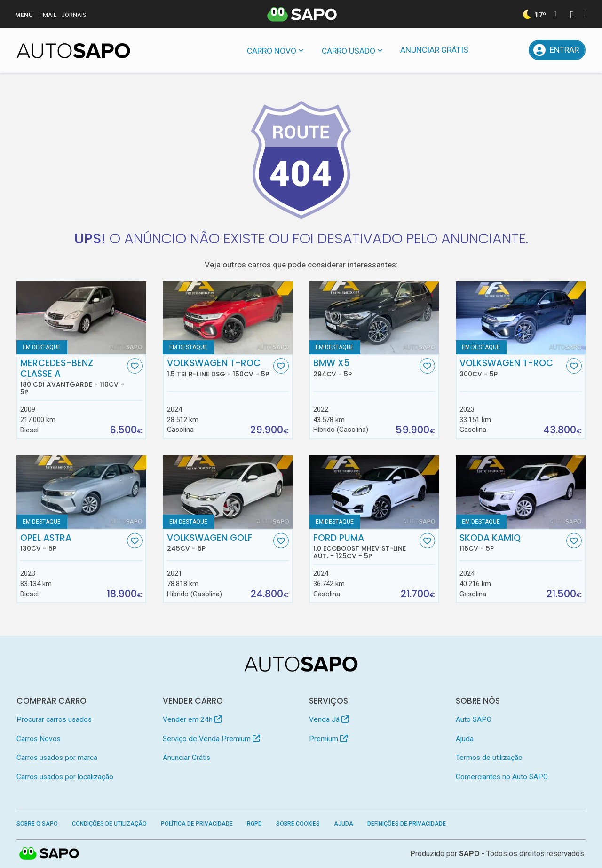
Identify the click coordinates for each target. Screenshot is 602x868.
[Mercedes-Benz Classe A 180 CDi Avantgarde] (82, 318)
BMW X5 (365, 368)
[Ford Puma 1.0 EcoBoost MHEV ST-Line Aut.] (374, 492)
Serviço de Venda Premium (211, 739)
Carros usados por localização (65, 777)
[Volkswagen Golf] (228, 492)
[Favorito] (135, 366)
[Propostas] (514, 50)
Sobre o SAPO (37, 824)
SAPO (469, 854)
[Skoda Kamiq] (521, 492)
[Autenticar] (572, 16)
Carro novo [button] (272, 51)
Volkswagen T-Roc (219, 368)
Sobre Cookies (298, 824)
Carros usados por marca (57, 758)
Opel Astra (72, 543)
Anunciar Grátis (434, 50)
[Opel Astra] (82, 492)
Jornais (74, 15)
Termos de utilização (489, 758)
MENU (24, 15)
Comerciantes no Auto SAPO (502, 777)
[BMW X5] (374, 318)
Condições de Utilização (109, 824)
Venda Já (329, 719)
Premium (328, 739)
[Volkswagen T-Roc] (521, 318)
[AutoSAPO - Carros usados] (73, 51)
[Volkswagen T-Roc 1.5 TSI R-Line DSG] (228, 318)
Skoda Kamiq (512, 543)
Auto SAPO (474, 719)
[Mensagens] (490, 50)
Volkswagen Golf (219, 543)
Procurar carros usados (54, 719)
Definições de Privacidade (407, 824)
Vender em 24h (192, 719)
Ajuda (465, 739)
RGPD (254, 824)
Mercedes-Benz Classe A (72, 377)
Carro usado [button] (349, 51)
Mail (50, 15)
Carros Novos (39, 739)
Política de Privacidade (197, 824)
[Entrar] (557, 50)
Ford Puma (365, 547)
